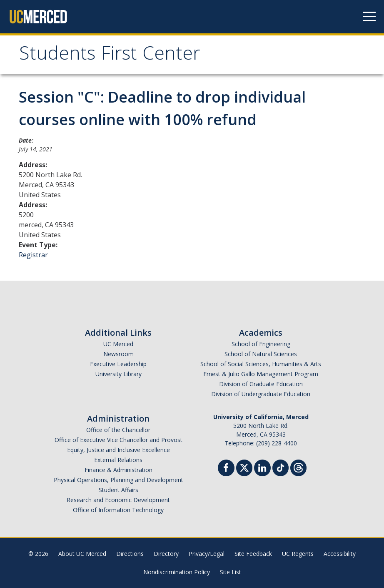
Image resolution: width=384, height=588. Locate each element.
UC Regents (298, 554)
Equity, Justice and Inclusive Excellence (118, 450)
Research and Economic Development (118, 500)
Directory (166, 554)
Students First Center (110, 56)
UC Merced (118, 344)
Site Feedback (253, 554)
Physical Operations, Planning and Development (118, 480)
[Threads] (298, 467)
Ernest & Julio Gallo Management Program (261, 374)
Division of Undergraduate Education (261, 394)
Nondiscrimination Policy (177, 572)
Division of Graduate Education (261, 384)
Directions (130, 554)
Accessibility (340, 554)
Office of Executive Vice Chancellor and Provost (118, 440)
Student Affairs (118, 490)
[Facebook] (226, 469)
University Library (118, 374)
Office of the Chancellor (118, 430)
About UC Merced (82, 554)
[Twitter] (244, 467)
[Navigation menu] (369, 17)
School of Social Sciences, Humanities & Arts (261, 364)
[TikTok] (281, 467)
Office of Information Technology (118, 510)
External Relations (118, 460)
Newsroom (118, 354)
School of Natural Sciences (261, 354)
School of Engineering (261, 344)
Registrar (33, 255)
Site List (231, 572)
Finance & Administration (118, 470)
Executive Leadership (118, 364)
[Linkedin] (262, 469)
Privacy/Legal (207, 554)
